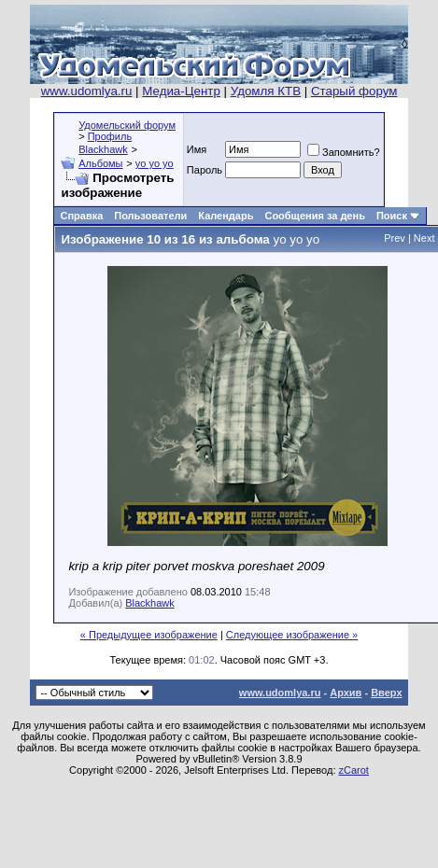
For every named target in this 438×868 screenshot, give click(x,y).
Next (424, 238)
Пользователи (150, 216)
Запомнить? (344, 152)
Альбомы (100, 163)
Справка (81, 216)
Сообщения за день (314, 216)
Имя (197, 149)
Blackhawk (150, 603)
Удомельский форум (127, 125)
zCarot (354, 770)
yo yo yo (155, 163)
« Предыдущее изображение (149, 635)
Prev (395, 238)
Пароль (205, 170)
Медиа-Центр (181, 91)
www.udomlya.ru (87, 91)
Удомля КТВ (266, 91)
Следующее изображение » (292, 635)
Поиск (392, 216)
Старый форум (354, 91)
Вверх (386, 693)
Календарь (226, 216)
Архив (346, 693)
